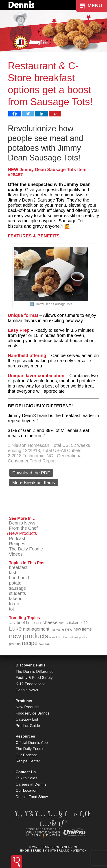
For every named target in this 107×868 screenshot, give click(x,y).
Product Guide (28, 726)
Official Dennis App (32, 743)
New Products (23, 533)
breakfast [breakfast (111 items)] (34, 623)
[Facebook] (15, 114)
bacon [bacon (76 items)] (12, 623)
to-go (14, 604)
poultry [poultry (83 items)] (83, 637)
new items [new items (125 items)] (83, 629)
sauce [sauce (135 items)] (45, 644)
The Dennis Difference (35, 672)
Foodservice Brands (33, 713)
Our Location (27, 790)
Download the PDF (31, 473)
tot (11, 609)
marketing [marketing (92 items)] (57, 630)
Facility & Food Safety (34, 678)
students (17, 593)
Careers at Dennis (31, 784)
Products (24, 701)
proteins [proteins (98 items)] (15, 644)
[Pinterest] (55, 114)
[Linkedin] (41, 114)
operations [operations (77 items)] (55, 637)
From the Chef (23, 528)
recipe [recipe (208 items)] (30, 643)
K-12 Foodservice (31, 684)
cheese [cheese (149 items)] (50, 622)
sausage (17, 588)
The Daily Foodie (26, 549)
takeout (16, 599)
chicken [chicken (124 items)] (73, 623)
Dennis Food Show (32, 797)
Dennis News (22, 523)
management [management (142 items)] (36, 629)
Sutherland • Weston (67, 851)
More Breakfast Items (34, 483)
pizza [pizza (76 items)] (64, 637)
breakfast (18, 567)
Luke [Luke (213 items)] (15, 629)
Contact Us (26, 772)
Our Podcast (26, 755)
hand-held (19, 578)
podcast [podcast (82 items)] (73, 637)
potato (15, 583)
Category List (27, 719)
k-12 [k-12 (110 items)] (84, 623)
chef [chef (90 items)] (62, 623)
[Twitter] (28, 114)
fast (13, 573)
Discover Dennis (31, 665)
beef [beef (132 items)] (21, 623)
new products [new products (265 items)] (28, 636)
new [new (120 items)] (69, 629)
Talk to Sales (26, 778)
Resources (25, 736)
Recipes (17, 544)
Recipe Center (28, 761)
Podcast (17, 538)
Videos (16, 554)
